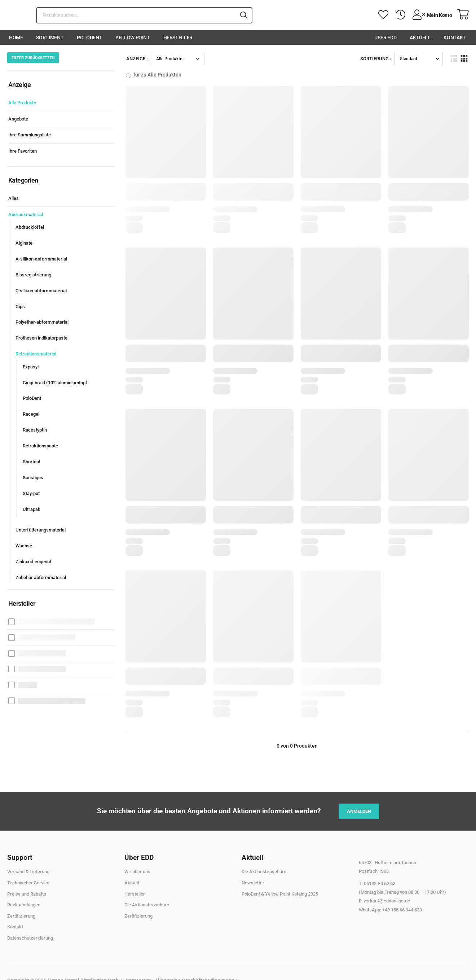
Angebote (18, 119)
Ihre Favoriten (23, 151)
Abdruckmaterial (26, 215)
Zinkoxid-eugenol (33, 562)
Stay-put (31, 493)
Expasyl (31, 367)
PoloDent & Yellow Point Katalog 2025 (280, 894)
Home (16, 38)
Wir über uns (137, 872)
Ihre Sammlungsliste (30, 135)
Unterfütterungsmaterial (41, 530)
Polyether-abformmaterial (42, 322)
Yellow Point (133, 38)
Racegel (31, 414)
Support (20, 857)
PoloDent (89, 38)
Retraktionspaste (40, 446)
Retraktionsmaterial (36, 354)
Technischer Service (28, 883)
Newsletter (253, 883)
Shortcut (32, 462)
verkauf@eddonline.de (387, 901)
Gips (20, 307)
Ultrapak (32, 509)
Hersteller (178, 38)
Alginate (24, 243)
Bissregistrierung (33, 275)
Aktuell (420, 38)
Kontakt (455, 38)
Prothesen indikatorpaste (41, 338)
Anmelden (359, 811)
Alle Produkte (22, 103)
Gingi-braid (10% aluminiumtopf (55, 383)
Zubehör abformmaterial (41, 577)
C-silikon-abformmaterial (41, 291)
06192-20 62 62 (380, 883)
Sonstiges (33, 478)
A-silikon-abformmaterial (41, 259)
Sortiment (50, 38)
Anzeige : (137, 59)
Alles (14, 198)
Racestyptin (35, 430)
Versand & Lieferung (28, 872)
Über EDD (385, 38)
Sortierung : (376, 59)
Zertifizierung (21, 916)
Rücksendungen (24, 905)
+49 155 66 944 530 (402, 910)
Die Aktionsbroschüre (147, 905)
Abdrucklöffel (30, 227)
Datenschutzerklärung (30, 938)
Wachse (24, 546)
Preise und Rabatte (27, 894)
